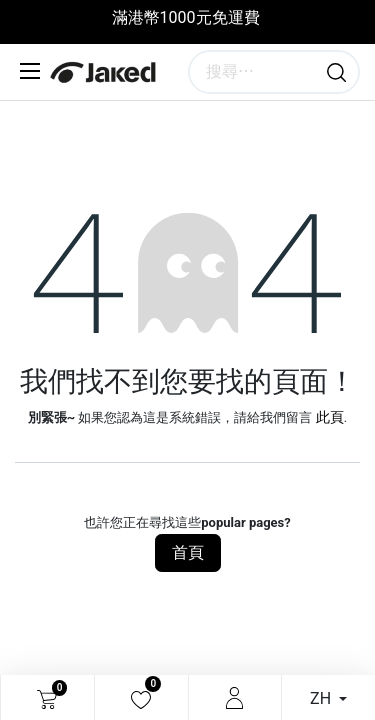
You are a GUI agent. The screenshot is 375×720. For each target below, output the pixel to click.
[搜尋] (336, 72)
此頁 (330, 417)
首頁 (188, 552)
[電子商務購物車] (47, 698)
